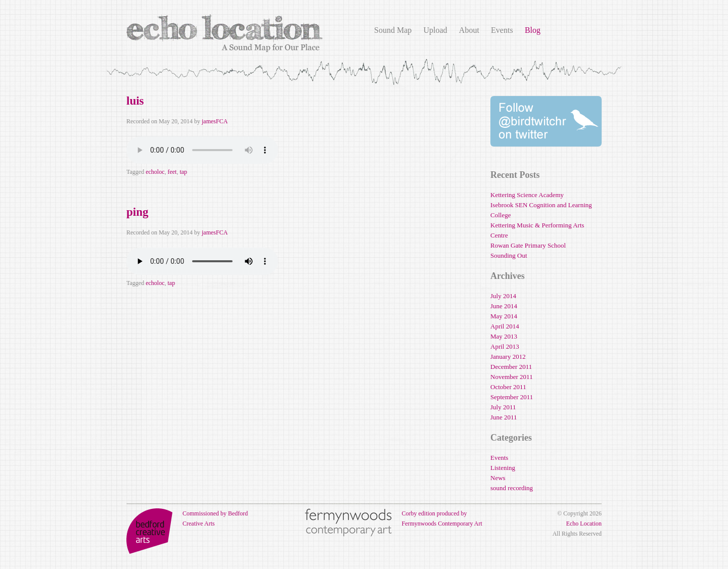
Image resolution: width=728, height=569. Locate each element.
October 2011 (508, 387)
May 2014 (504, 316)
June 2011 (504, 417)
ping (137, 212)
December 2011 (511, 367)
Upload (435, 30)
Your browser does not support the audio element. (202, 150)
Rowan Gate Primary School (528, 245)
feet (172, 172)
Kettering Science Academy (527, 195)
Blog (533, 30)
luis (135, 101)
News (498, 478)
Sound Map (393, 30)
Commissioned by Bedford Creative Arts (187, 518)
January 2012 (508, 357)
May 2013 (504, 336)
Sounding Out (509, 255)
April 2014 (505, 326)
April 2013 (505, 346)
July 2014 (503, 296)
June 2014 (504, 306)
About (469, 30)
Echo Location (584, 524)
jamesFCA (215, 121)
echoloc (155, 172)
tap (183, 172)
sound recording (512, 488)
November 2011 (512, 377)
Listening (503, 468)
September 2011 (512, 397)
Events (502, 30)
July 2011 (503, 407)
